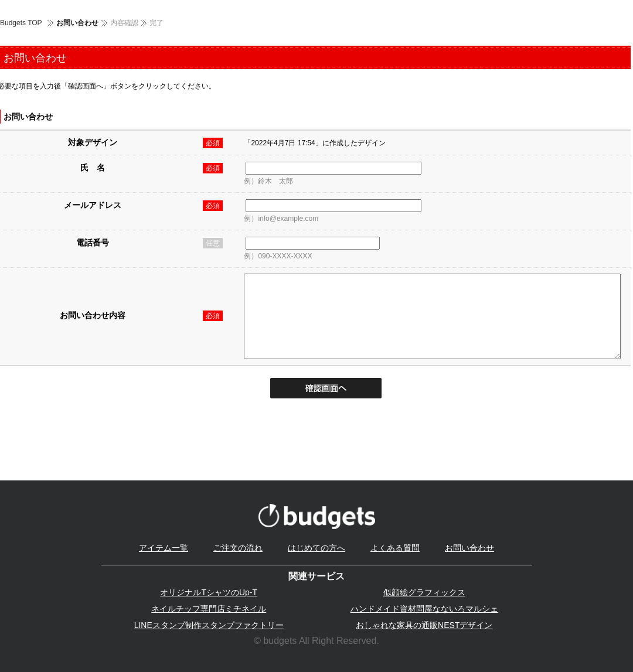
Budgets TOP (21, 23)
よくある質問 (395, 548)
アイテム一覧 (164, 548)
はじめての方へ (316, 548)
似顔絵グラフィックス (424, 592)
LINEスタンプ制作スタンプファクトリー (209, 625)
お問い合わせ (469, 548)
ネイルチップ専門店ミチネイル (209, 609)
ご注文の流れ (238, 548)
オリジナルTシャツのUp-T (209, 592)
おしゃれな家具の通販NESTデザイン (424, 625)
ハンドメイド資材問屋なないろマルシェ (424, 609)
